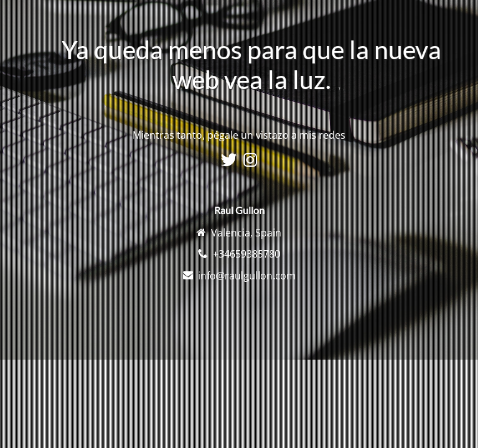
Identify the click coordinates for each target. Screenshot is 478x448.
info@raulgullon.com (247, 276)
